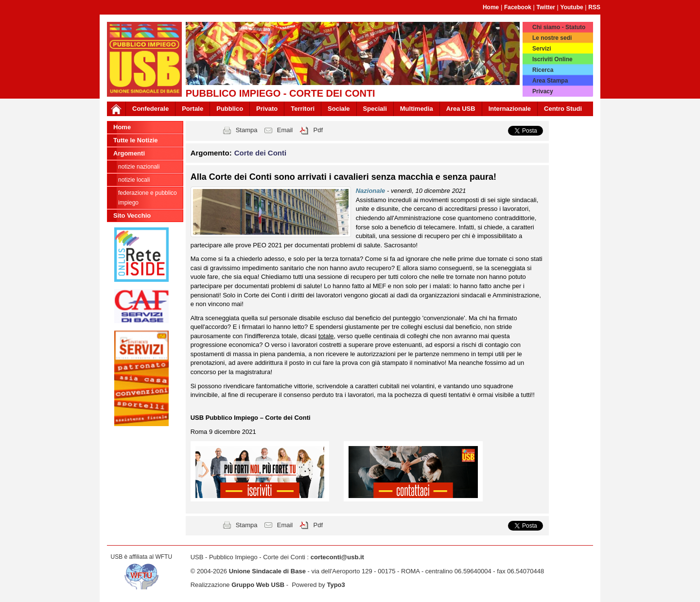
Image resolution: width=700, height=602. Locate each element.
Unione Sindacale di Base (267, 571)
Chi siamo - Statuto (559, 27)
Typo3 (336, 585)
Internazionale (510, 109)
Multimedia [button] (417, 109)
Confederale (150, 109)
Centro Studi (563, 109)
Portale (192, 109)
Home (491, 7)
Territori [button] (303, 109)
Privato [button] (267, 109)
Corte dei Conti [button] (261, 153)
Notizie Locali (134, 180)
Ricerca (543, 70)
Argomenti (129, 153)
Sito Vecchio (132, 215)
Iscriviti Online (552, 59)
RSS (594, 7)
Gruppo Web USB (258, 585)
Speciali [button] (375, 109)
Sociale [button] (339, 109)
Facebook (518, 7)
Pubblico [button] (230, 109)
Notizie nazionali (139, 167)
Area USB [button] (461, 109)
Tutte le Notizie (135, 140)
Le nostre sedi (552, 38)
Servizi (542, 49)
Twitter (546, 7)
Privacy (543, 91)
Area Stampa (550, 81)
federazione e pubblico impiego (148, 198)
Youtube (572, 7)
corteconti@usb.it (337, 557)
